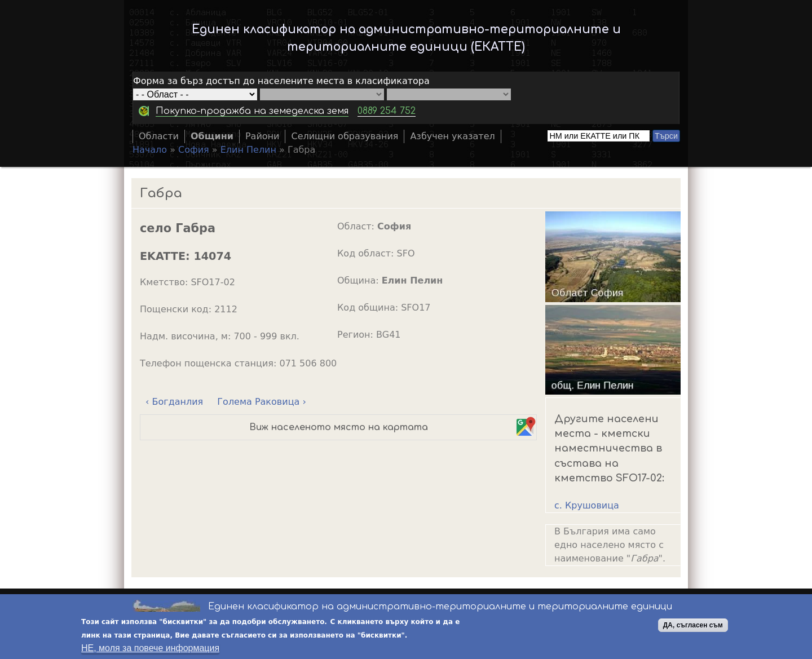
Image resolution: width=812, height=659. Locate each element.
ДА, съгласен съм (693, 626)
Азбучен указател (452, 136)
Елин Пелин (248, 150)
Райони (262, 136)
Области (159, 136)
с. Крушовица (587, 505)
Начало (150, 150)
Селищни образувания (345, 136)
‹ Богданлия (174, 402)
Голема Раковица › (262, 402)
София (194, 150)
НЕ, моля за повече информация (150, 649)
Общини (212, 136)
